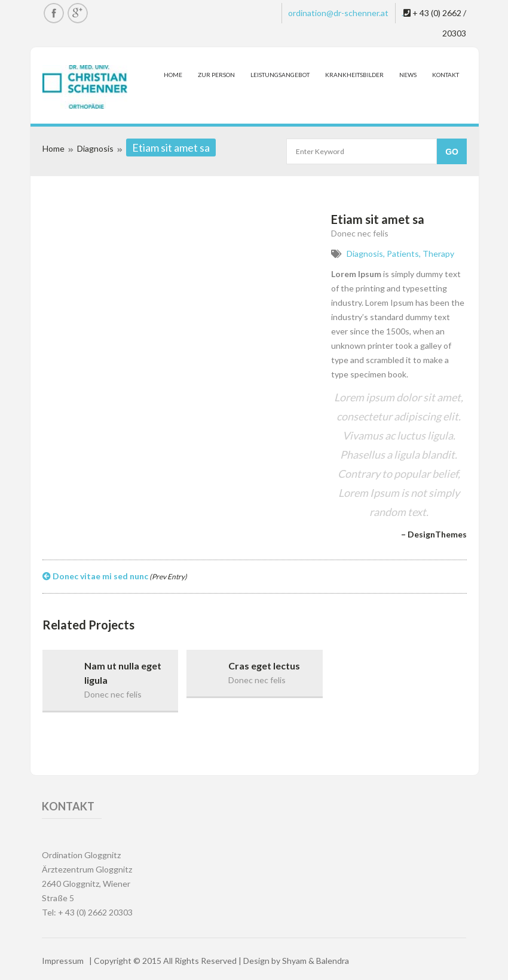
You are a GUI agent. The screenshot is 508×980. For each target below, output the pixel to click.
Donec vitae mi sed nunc (115, 576)
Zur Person (216, 75)
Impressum (63, 961)
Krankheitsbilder (354, 75)
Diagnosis (95, 148)
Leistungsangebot (280, 75)
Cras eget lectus (264, 666)
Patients (403, 254)
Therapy (438, 254)
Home (173, 75)
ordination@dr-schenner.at (338, 13)
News (408, 75)
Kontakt (446, 75)
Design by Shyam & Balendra (296, 961)
